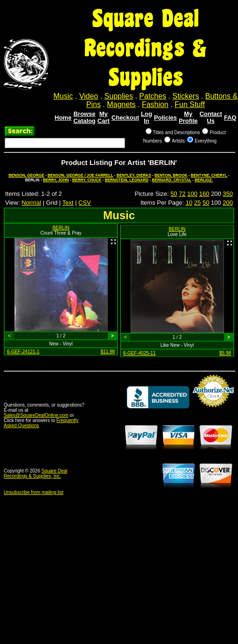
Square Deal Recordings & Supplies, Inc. (35, 473)
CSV (85, 203)
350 (228, 194)
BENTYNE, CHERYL (209, 175)
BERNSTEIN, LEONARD (127, 180)
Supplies (119, 96)
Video (89, 96)
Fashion (155, 104)
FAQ (230, 118)
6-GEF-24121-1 (23, 352)
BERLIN (61, 228)
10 (189, 203)
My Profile (188, 117)
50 (174, 194)
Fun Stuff (190, 104)
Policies (165, 118)
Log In (147, 117)
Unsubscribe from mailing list (34, 492)
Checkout (125, 118)
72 (182, 194)
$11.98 (108, 352)
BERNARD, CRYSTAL (172, 180)
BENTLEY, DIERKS (134, 175)
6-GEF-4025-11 (139, 353)
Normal (31, 203)
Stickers (185, 96)
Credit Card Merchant (213, 411)
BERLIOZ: (204, 180)
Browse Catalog (84, 117)
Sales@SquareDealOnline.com (36, 415)
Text (68, 203)
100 (192, 194)
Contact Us (210, 117)
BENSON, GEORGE (26, 175)
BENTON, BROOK (171, 175)
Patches (153, 96)
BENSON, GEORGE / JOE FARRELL (80, 175)
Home (63, 118)
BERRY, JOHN (56, 180)
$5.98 (225, 353)
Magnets (121, 104)
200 (228, 203)
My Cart (104, 117)
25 (197, 203)
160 (204, 194)
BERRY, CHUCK (87, 180)
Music (63, 96)
